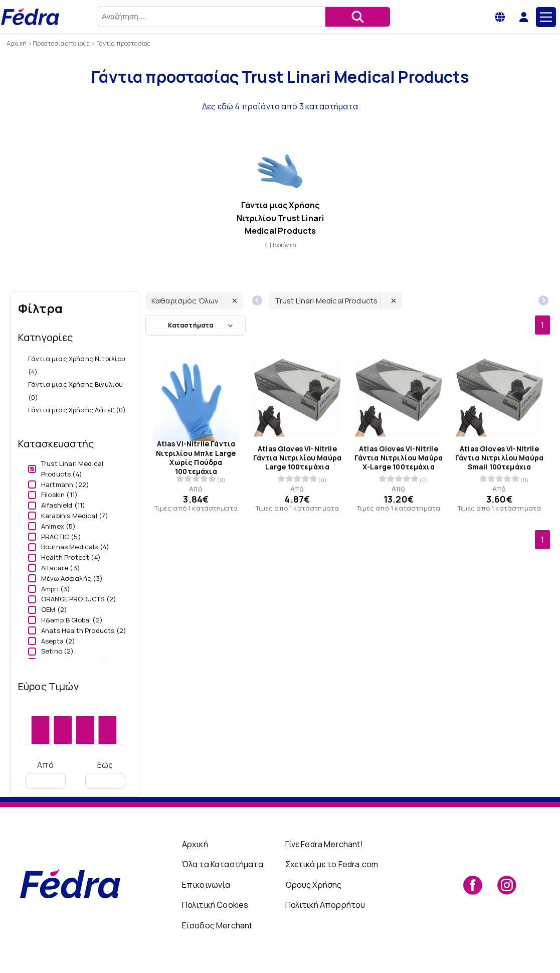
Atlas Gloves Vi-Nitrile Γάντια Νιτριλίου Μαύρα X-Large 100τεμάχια (398, 458)
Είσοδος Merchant (217, 925)
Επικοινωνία (206, 885)
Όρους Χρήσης (314, 885)
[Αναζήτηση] (357, 17)
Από (46, 774)
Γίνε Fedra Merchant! (324, 844)
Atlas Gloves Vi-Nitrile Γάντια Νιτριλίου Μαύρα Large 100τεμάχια (297, 458)
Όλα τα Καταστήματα (223, 864)
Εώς (105, 774)
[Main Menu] (546, 17)
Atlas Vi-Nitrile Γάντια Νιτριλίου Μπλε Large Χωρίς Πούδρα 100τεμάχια (196, 458)
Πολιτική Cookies (215, 905)
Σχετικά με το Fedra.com (332, 864)
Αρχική (195, 844)
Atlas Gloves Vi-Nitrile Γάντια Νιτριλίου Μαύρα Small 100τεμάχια (500, 458)
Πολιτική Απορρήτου (325, 905)
